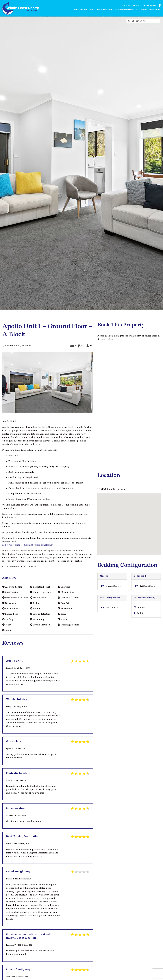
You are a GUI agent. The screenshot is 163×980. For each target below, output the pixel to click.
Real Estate (142, 10)
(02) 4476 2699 (149, 6)
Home (75, 10)
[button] (9, 383)
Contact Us (154, 10)
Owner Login (131, 6)
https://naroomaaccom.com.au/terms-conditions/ (28, 545)
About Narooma (87, 10)
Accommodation (105, 10)
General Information (124, 10)
